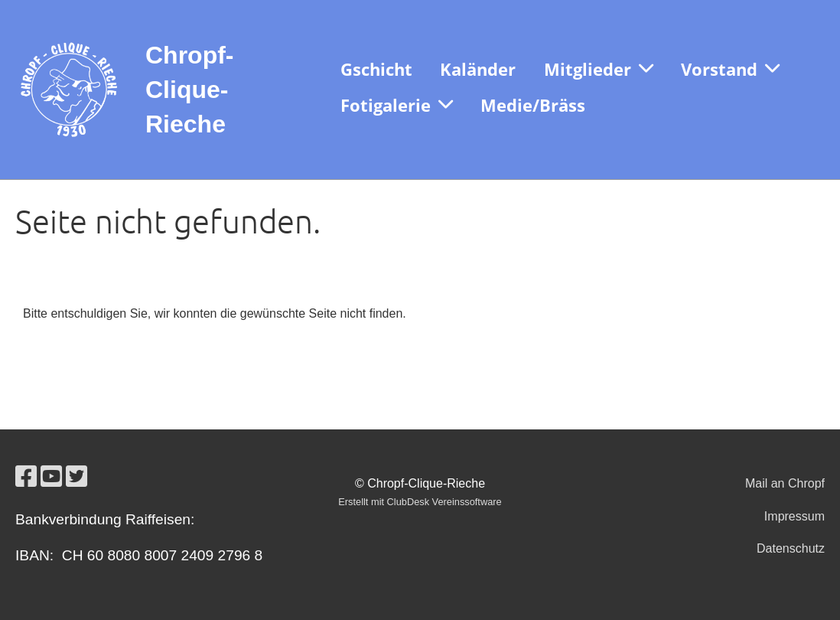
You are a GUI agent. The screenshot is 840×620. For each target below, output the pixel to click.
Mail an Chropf (785, 483)
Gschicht (376, 69)
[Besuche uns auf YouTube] (51, 477)
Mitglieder (599, 69)
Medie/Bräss (533, 105)
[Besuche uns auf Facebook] (26, 477)
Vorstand (730, 69)
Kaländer (478, 69)
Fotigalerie (397, 105)
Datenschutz (791, 548)
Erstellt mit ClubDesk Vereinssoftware (420, 502)
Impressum (794, 516)
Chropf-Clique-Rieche (190, 90)
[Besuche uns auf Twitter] (77, 477)
